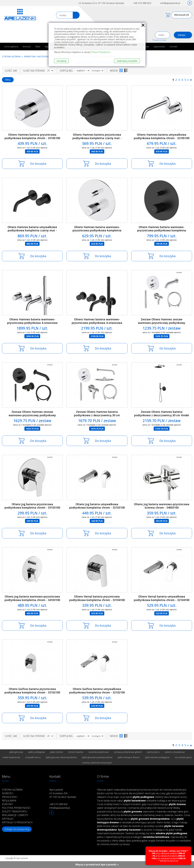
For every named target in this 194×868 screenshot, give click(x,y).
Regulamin (9, 801)
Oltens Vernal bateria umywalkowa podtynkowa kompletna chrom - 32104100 (162, 598)
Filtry (8, 80)
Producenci (10, 797)
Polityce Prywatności (101, 52)
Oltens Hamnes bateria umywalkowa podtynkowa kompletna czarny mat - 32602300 (32, 230)
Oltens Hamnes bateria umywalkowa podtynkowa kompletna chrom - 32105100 (162, 136)
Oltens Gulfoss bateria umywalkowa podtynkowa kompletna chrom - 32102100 (97, 691)
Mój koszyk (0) (182, 15)
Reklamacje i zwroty (15, 815)
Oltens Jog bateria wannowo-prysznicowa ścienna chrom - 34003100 (162, 506)
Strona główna (11, 46)
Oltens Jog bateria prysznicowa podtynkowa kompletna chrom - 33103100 (32, 506)
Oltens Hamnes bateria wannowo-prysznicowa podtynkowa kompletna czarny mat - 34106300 (162, 230)
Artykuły (8, 819)
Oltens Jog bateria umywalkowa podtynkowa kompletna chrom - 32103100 (97, 506)
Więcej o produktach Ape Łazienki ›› (97, 865)
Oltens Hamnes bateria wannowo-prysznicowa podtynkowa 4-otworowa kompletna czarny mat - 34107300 (97, 323)
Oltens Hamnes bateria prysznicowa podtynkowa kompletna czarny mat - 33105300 (97, 138)
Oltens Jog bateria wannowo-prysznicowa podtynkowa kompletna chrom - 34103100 (32, 598)
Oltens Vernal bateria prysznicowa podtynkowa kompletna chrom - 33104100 (97, 598)
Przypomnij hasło (159, 40)
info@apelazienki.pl (170, 3)
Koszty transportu (15, 811)
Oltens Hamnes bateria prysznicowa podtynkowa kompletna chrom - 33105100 (32, 136)
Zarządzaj (61, 61)
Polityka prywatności (16, 808)
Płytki (38, 46)
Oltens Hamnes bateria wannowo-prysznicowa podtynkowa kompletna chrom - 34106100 (97, 230)
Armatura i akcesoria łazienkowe (43, 56)
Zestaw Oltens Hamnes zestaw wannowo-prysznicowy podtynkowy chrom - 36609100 (162, 323)
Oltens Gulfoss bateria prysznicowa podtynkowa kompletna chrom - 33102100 (32, 691)
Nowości (27, 46)
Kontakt (174, 46)
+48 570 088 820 (142, 3)
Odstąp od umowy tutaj (17, 829)
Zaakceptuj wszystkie (127, 61)
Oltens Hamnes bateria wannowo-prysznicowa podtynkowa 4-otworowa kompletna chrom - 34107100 (32, 323)
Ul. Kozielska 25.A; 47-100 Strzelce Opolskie (101, 3)
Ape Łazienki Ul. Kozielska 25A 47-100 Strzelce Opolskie (63, 793)
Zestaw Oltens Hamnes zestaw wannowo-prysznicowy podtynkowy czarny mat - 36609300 (32, 415)
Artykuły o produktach (17, 822)
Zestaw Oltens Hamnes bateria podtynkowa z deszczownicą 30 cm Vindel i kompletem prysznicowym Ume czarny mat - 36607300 (162, 417)
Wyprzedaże (159, 46)
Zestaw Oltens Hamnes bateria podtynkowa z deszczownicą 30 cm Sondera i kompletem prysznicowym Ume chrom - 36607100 (97, 417)
